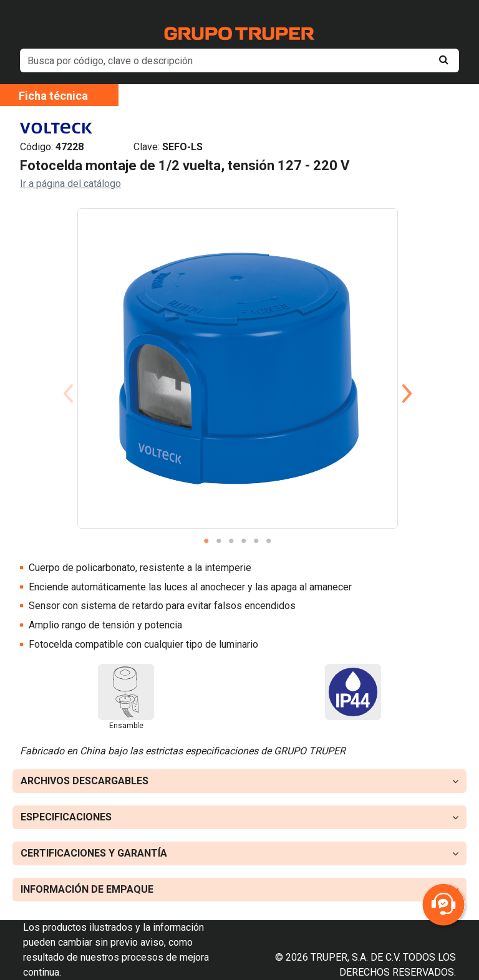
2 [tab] (219, 541)
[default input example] (239, 60)
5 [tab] (256, 541)
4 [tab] (244, 541)
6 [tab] (269, 541)
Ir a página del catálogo (70, 184)
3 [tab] (231, 541)
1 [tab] (206, 541)
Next (407, 378)
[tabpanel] (238, 368)
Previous (68, 378)
